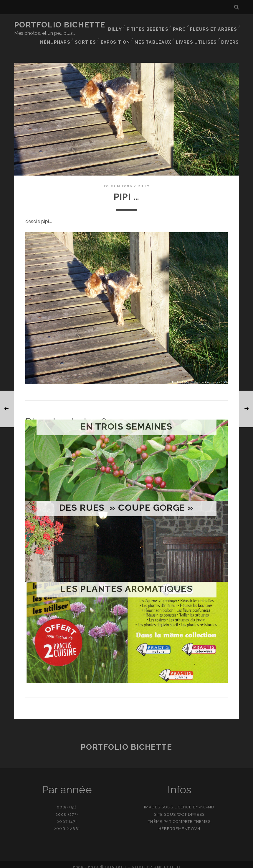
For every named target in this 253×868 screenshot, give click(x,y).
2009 (63, 802)
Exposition (182, 32)
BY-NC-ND (204, 802)
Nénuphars (122, 32)
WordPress (191, 809)
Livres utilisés (198, 40)
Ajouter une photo (156, 862)
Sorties (152, 32)
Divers (231, 40)
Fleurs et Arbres (215, 25)
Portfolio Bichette (60, 25)
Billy (118, 25)
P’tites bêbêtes (150, 25)
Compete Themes (192, 816)
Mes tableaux (220, 32)
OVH (196, 823)
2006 (59, 823)
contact (116, 862)
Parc (181, 25)
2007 (62, 816)
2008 (61, 809)
